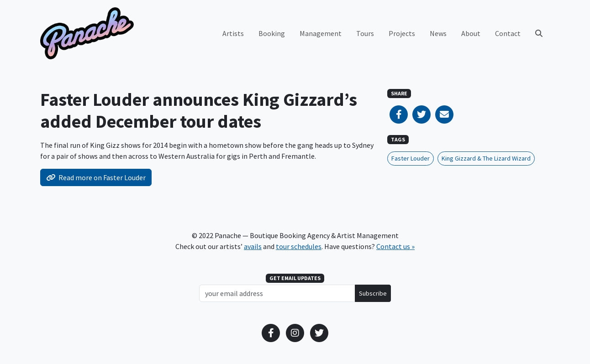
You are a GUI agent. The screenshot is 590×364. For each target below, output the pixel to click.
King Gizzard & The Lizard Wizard (486, 158)
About (471, 33)
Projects (402, 33)
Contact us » (395, 246)
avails (253, 246)
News (438, 33)
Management (321, 33)
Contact (508, 33)
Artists (233, 33)
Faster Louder (411, 158)
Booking (272, 33)
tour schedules (299, 246)
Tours (365, 33)
